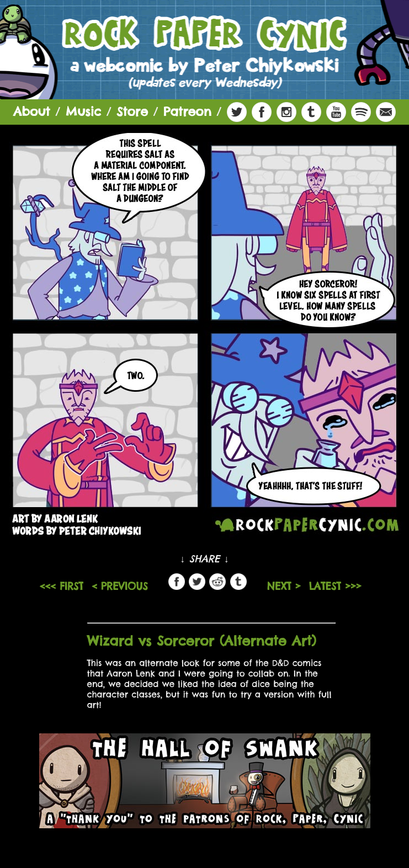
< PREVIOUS (120, 586)
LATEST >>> (335, 586)
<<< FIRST (61, 586)
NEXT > (284, 586)
